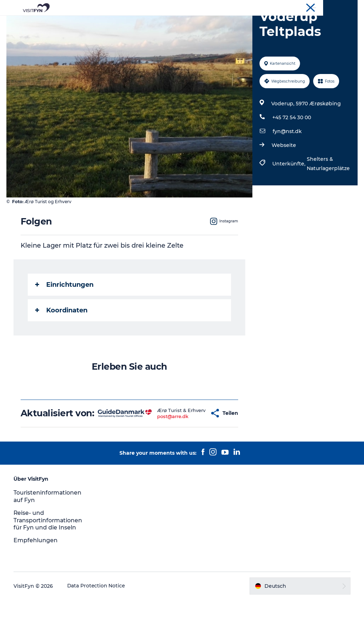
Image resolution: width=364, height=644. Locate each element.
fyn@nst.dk (287, 165)
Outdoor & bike (151, 23)
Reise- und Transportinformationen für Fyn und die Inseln (49, 564)
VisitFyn (349, 7)
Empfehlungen (36, 584)
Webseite (283, 179)
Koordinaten (62, 344)
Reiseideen (105, 23)
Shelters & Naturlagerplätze (328, 197)
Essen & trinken (203, 23)
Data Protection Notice (97, 630)
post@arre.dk (159, 458)
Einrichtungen (65, 318)
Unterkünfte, (289, 197)
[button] (190, 452)
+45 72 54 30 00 (291, 151)
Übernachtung (254, 23)
